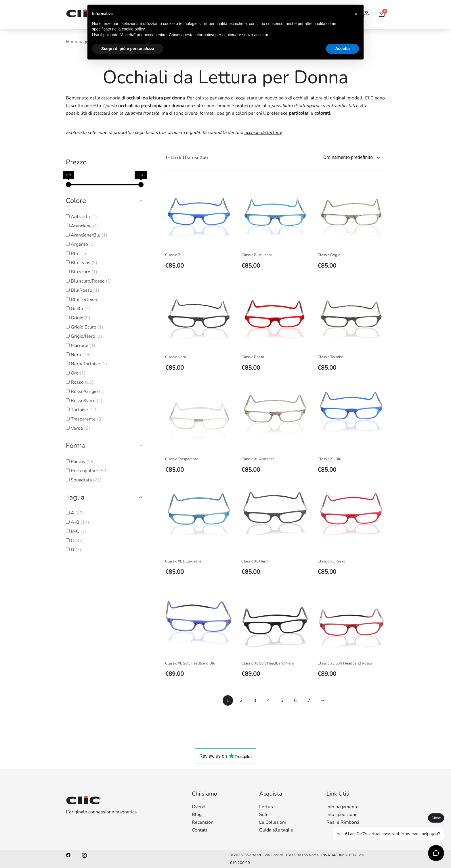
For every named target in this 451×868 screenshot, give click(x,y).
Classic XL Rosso (331, 561)
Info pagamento (343, 807)
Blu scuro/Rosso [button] (91, 281)
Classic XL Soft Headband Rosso (345, 663)
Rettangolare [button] (89, 471)
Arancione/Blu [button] (89, 235)
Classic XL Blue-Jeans (183, 561)
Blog (197, 815)
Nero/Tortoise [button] (89, 364)
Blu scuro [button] (84, 272)
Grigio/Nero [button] (86, 336)
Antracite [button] (84, 217)
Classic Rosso (253, 357)
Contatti (200, 830)
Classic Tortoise (331, 357)
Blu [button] (79, 254)
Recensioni (203, 822)
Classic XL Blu (329, 459)
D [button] (76, 550)
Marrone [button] (83, 345)
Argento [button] (83, 244)
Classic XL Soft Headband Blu (190, 663)
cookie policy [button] (133, 29)
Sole (264, 815)
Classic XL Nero (254, 561)
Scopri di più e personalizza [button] (128, 49)
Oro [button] (78, 373)
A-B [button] (80, 522)
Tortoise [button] (84, 410)
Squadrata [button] (86, 480)
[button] (356, 14)
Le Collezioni (273, 822)
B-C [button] (78, 531)
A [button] (77, 513)
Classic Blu (174, 255)
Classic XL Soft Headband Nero (268, 663)
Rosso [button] (82, 382)
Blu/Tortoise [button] (87, 299)
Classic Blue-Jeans (257, 255)
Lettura (267, 807)
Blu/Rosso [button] (85, 290)
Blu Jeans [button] (84, 263)
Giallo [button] (80, 309)
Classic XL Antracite (258, 459)
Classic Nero (176, 357)
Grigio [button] (81, 318)
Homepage (77, 42)
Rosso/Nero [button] (87, 401)
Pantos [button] (83, 462)
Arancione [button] (85, 226)
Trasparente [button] (87, 419)
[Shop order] (354, 158)
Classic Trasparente (182, 459)
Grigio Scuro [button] (87, 327)
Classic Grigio (329, 255)
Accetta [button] (342, 49)
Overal (199, 807)
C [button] (77, 541)
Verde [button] (80, 428)
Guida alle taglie (276, 830)
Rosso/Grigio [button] (88, 391)
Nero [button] (81, 355)
